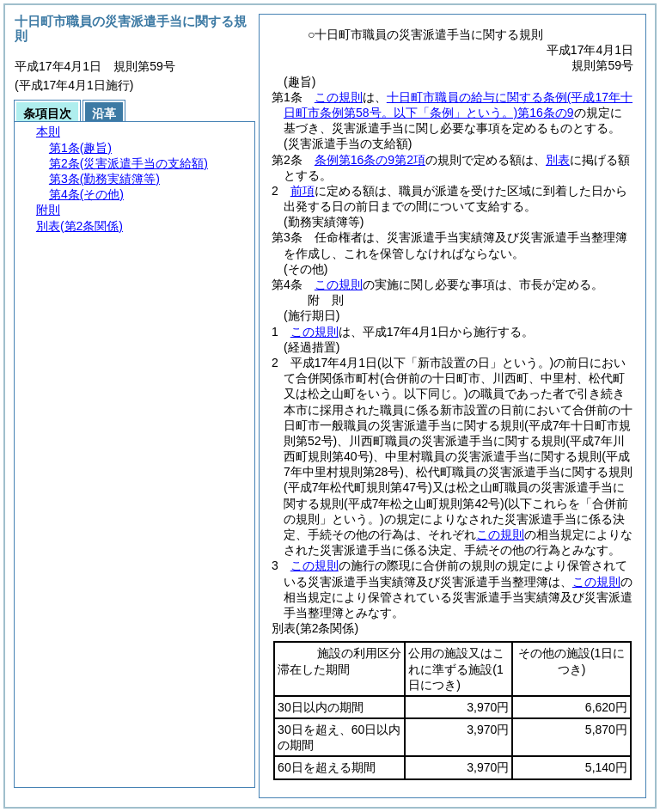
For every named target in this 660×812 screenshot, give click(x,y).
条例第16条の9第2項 (370, 160)
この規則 (339, 97)
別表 (558, 160)
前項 (302, 191)
